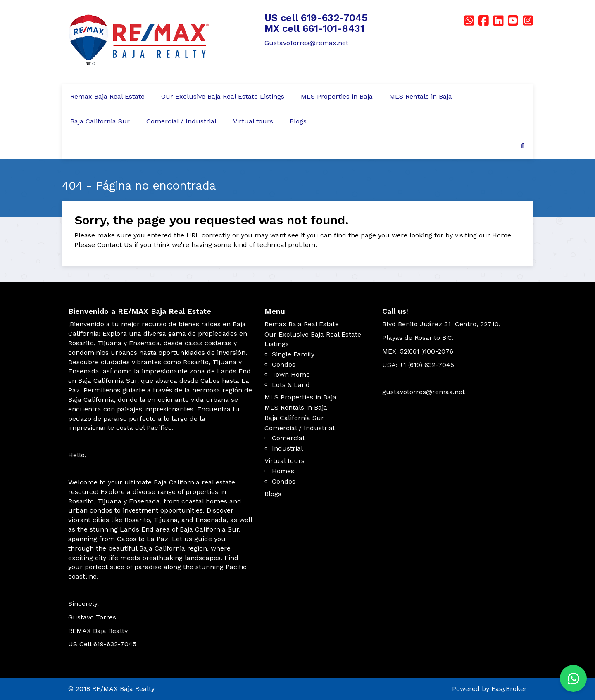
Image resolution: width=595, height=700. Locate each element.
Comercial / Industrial (181, 121)
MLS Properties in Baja (337, 96)
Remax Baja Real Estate (107, 96)
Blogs (298, 121)
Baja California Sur (100, 121)
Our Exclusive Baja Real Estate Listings (223, 96)
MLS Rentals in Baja (421, 96)
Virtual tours (253, 121)
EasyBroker (509, 689)
